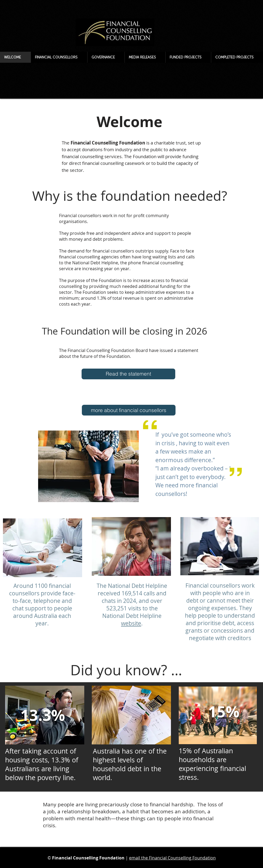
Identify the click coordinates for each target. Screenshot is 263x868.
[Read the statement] (128, 374)
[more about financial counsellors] (129, 410)
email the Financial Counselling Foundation (172, 858)
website (131, 623)
